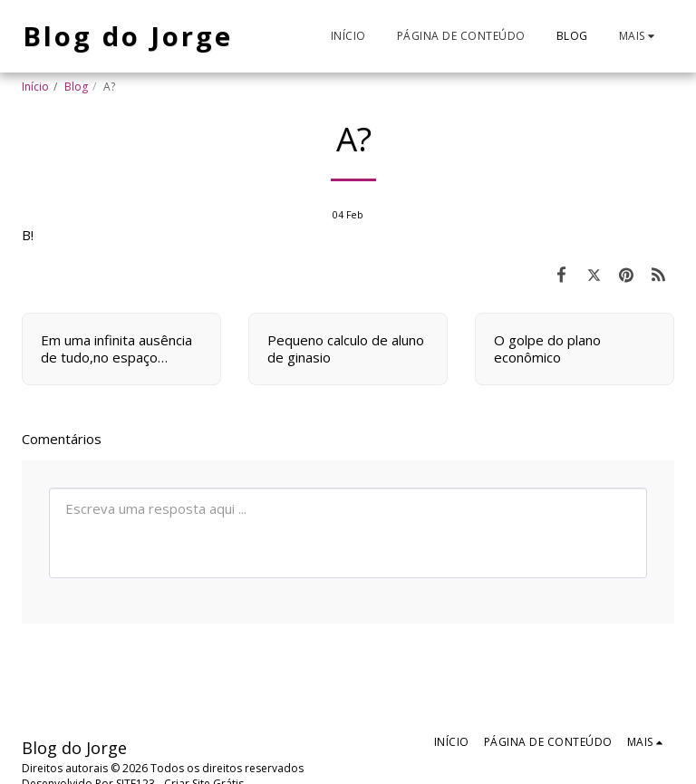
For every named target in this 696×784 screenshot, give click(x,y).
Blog (76, 87)
